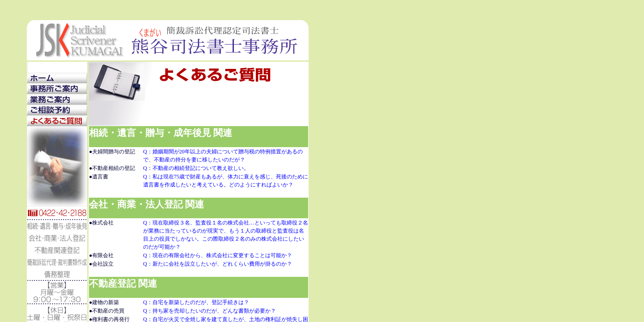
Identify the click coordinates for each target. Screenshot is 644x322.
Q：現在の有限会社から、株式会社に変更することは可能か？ (218, 255)
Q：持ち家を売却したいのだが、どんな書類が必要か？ (210, 311)
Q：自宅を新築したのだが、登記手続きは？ (196, 302)
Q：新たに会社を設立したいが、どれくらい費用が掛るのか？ (218, 264)
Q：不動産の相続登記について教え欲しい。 (196, 168)
